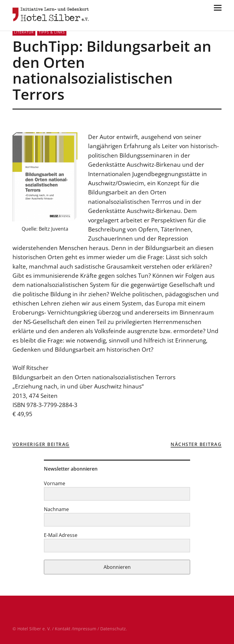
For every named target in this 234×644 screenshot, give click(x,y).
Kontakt (63, 629)
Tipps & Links (52, 32)
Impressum (85, 629)
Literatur (24, 32)
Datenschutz (113, 629)
